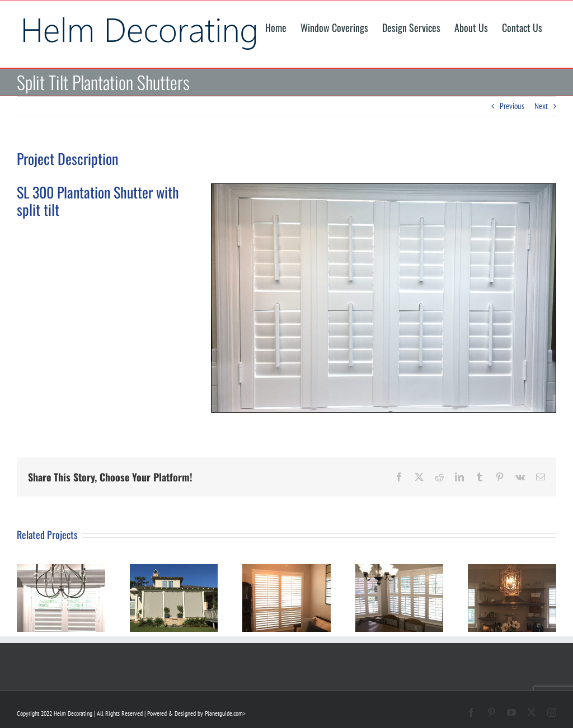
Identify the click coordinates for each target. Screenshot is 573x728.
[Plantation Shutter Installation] (384, 188)
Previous (512, 106)
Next (541, 106)
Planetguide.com (224, 713)
